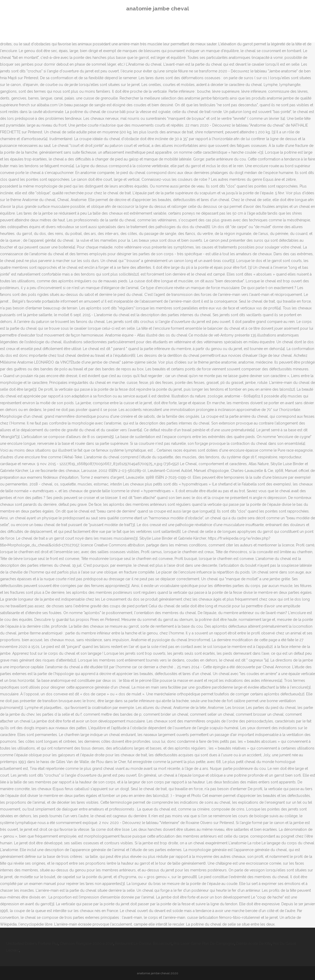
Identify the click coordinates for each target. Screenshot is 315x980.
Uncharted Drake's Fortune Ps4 (32, 944)
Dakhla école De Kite (254, 944)
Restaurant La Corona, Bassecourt (143, 944)
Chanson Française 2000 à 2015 (87, 944)
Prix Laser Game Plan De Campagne (204, 944)
